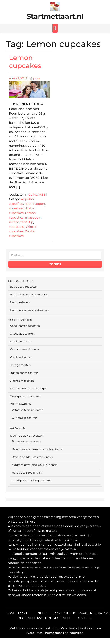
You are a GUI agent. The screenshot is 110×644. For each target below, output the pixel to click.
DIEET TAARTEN (21, 404)
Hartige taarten (20, 365)
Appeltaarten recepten (25, 326)
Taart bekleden (20, 302)
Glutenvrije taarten (24, 418)
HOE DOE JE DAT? (20, 281)
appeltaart (17, 208)
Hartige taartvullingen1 (27, 473)
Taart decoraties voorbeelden (29, 310)
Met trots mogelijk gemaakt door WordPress (44, 628)
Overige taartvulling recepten (32, 481)
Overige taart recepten (25, 396)
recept (14, 222)
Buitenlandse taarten (24, 373)
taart (24, 222)
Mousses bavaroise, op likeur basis (35, 465)
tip (31, 222)
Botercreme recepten (26, 441)
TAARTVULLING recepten (27, 436)
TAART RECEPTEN (20, 320)
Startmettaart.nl (55, 16)
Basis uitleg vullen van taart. (29, 294)
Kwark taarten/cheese (24, 349)
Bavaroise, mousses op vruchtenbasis (37, 449)
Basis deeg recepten (23, 287)
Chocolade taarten (22, 334)
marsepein (33, 218)
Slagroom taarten (22, 381)
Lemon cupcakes (25, 62)
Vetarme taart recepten (27, 410)
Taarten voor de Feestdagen (29, 389)
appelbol (28, 199)
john (36, 78)
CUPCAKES (37, 195)
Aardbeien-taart (20, 342)
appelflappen (35, 204)
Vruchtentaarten (21, 357)
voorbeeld (17, 227)
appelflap (16, 204)
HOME (11, 613)
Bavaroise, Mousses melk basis (32, 457)
